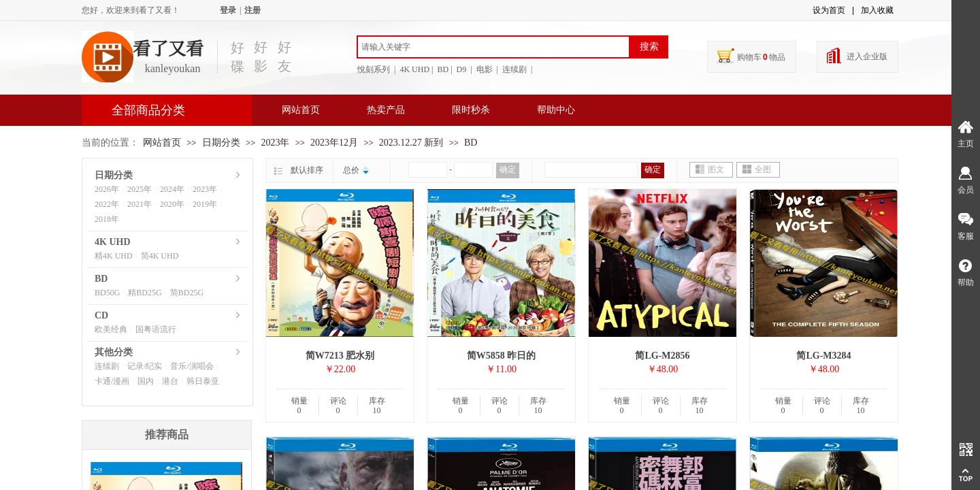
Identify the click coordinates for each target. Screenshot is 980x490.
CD (101, 315)
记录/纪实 (145, 366)
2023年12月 (334, 143)
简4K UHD (160, 256)
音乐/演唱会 (192, 366)
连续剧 (107, 366)
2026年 (107, 189)
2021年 (140, 204)
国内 (146, 381)
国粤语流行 (156, 329)
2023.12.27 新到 (411, 143)
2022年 (107, 204)
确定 (508, 169)
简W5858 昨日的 (502, 356)
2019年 (205, 204)
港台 (170, 381)
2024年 (172, 189)
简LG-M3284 (823, 356)
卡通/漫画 (112, 381)
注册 (252, 10)
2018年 (107, 219)
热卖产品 (386, 110)
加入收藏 (877, 10)
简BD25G (187, 293)
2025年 (140, 189)
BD (471, 143)
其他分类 (114, 352)
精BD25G (145, 293)
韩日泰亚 (203, 381)
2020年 (172, 204)
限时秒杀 (471, 110)
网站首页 (301, 110)
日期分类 (221, 143)
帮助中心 (556, 110)
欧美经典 (111, 329)
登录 (228, 10)
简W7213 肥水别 (340, 356)
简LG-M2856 (662, 356)
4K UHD (113, 242)
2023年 (275, 143)
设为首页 (829, 10)
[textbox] (493, 47)
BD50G (107, 293)
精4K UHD (114, 256)
